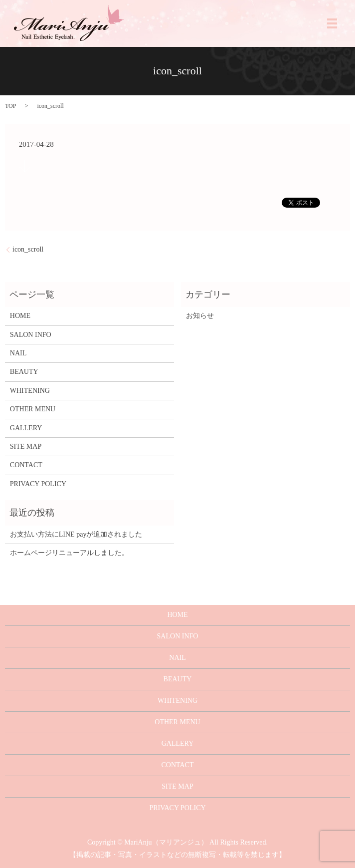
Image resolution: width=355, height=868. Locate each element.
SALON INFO (31, 335)
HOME (20, 316)
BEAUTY (24, 372)
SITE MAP (26, 446)
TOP (10, 106)
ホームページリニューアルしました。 (69, 553)
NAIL (18, 353)
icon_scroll (28, 249)
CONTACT (26, 465)
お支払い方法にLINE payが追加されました (76, 534)
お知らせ (200, 316)
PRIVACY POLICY (38, 484)
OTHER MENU (33, 409)
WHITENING (30, 391)
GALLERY (26, 428)
